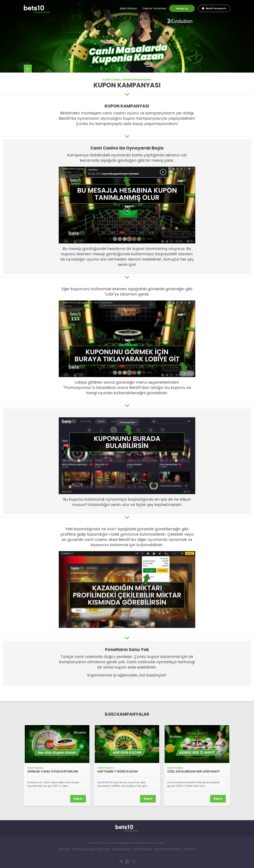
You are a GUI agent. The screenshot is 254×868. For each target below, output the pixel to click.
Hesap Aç (182, 8)
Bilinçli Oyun (104, 849)
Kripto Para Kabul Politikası (168, 849)
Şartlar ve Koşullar (121, 849)
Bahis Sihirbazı (128, 8)
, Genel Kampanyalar (136, 80)
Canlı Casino (112, 80)
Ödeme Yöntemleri (154, 8)
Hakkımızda (64, 849)
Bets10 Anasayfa (216, 8)
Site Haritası (190, 849)
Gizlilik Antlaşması (142, 849)
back (28, 69)
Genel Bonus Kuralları (84, 849)
